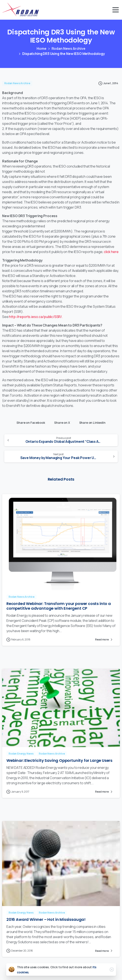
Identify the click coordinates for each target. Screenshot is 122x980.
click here (111, 252)
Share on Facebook (30, 422)
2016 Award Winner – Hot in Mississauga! (46, 921)
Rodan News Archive (68, 49)
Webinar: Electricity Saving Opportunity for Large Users (59, 761)
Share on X (61, 422)
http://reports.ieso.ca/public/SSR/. (36, 317)
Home (41, 49)
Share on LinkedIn (91, 422)
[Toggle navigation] (116, 10)
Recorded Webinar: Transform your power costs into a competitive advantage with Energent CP (59, 607)
